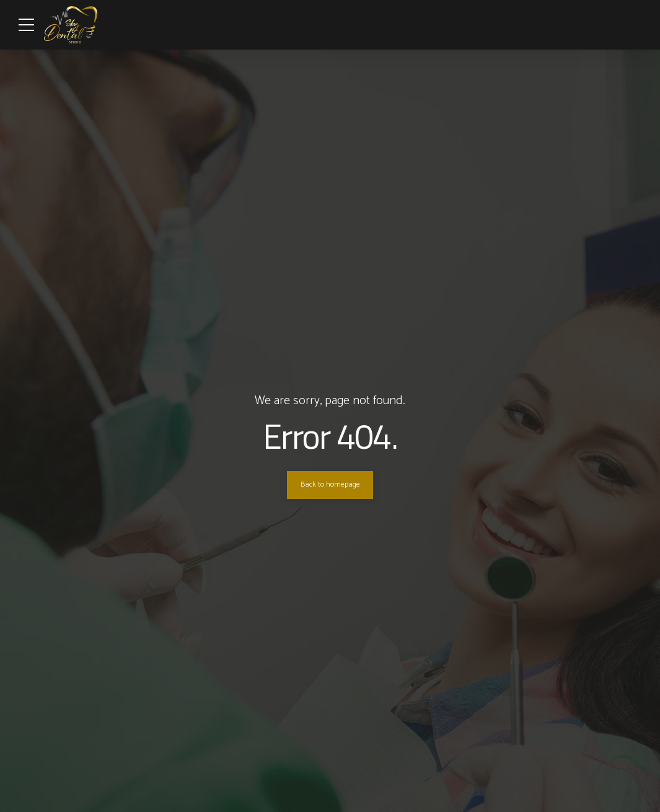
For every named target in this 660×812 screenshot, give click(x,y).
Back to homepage (330, 485)
